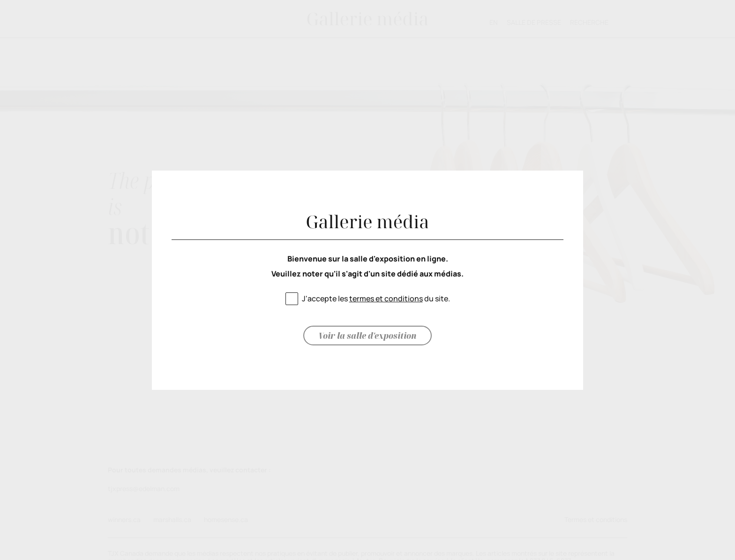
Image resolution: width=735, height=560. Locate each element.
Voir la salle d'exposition (367, 336)
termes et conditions (386, 299)
